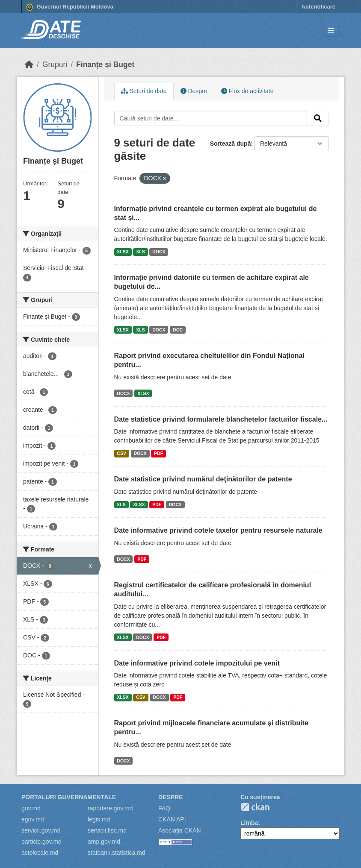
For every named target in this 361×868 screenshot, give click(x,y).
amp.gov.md (104, 842)
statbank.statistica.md (117, 853)
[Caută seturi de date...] (211, 118)
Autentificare (318, 7)
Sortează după (231, 144)
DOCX (159, 252)
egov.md (33, 819)
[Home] (29, 65)
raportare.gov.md (110, 808)
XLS (140, 252)
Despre (194, 91)
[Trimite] (318, 118)
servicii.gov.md (41, 830)
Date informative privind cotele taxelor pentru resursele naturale (218, 530)
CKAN (255, 807)
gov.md (31, 808)
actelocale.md (40, 853)
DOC (178, 330)
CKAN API (172, 819)
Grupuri (55, 65)
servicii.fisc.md (107, 830)
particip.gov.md (41, 842)
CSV (121, 453)
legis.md (99, 819)
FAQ (164, 808)
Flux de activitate (247, 91)
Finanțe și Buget (105, 65)
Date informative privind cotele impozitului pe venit (197, 663)
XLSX (123, 252)
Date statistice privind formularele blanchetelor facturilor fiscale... (221, 419)
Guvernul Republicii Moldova (70, 7)
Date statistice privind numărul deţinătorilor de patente (203, 479)
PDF (158, 453)
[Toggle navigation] (331, 31)
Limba (249, 823)
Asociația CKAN (180, 830)
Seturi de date (144, 91)
